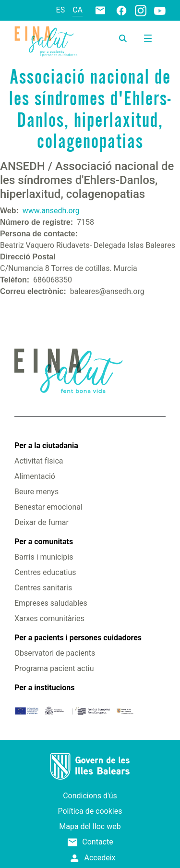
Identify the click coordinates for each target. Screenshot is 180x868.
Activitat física (39, 461)
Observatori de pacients (55, 653)
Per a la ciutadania (46, 446)
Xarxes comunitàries (49, 618)
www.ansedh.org (51, 211)
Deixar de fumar (42, 522)
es (61, 10)
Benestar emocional (48, 507)
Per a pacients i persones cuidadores (78, 638)
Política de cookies (90, 811)
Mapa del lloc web (90, 826)
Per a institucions (44, 688)
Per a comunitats (44, 542)
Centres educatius (45, 572)
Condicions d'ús (90, 796)
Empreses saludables (51, 603)
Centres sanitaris (43, 588)
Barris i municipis (44, 557)
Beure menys (36, 492)
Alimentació (35, 476)
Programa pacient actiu (54, 668)
